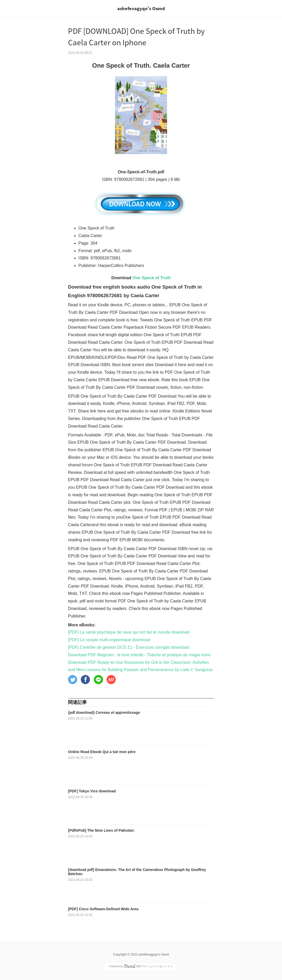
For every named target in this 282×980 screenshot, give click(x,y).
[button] (73, 680)
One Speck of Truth (152, 278)
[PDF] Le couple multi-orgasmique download (109, 640)
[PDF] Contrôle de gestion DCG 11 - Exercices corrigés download (128, 647)
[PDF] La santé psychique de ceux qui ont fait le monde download (129, 632)
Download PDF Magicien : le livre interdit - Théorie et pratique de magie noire (139, 655)
